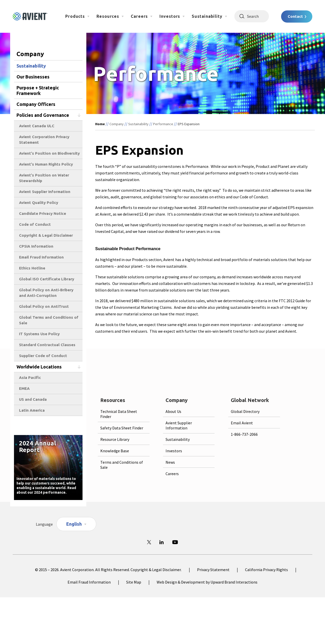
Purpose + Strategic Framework (38, 90)
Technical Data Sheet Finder (119, 414)
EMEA (24, 388)
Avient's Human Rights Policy (46, 164)
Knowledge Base (115, 451)
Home (100, 124)
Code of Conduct (35, 224)
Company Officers (36, 104)
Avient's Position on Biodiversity (49, 153)
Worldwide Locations (39, 367)
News (170, 462)
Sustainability (207, 16)
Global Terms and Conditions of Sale (49, 320)
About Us (173, 411)
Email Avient (242, 423)
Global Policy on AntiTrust (44, 306)
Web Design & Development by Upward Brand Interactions (207, 582)
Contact (295, 16)
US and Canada (33, 399)
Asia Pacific (30, 377)
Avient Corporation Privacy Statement (44, 140)
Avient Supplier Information (45, 192)
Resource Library (115, 439)
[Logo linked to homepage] (30, 16)
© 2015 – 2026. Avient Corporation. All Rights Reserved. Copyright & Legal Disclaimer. (108, 570)
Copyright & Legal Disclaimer (46, 235)
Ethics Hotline (32, 268)
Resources (108, 16)
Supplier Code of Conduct (43, 356)
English (74, 524)
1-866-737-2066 (244, 434)
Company (117, 124)
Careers (139, 16)
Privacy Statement (213, 570)
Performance (163, 124)
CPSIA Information (36, 246)
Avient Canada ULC (37, 126)
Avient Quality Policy (39, 203)
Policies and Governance (43, 115)
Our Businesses (33, 77)
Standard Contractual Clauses (47, 345)
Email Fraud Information (41, 257)
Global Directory (245, 411)
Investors (170, 16)
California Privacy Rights (266, 570)
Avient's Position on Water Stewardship (44, 178)
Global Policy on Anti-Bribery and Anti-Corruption (46, 293)
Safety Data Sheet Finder (122, 428)
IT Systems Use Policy (39, 334)
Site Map (134, 582)
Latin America (32, 410)
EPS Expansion (189, 124)
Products (75, 16)
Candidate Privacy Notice (43, 213)
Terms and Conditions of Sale (122, 465)
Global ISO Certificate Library (47, 279)
